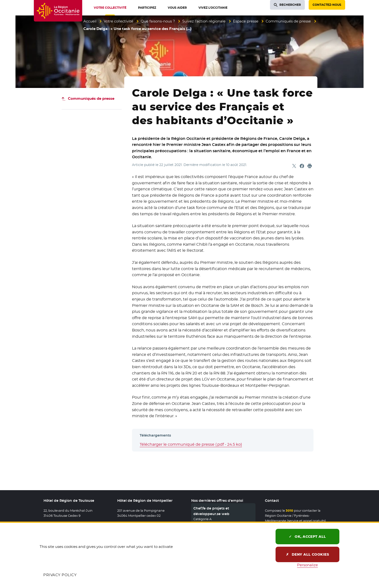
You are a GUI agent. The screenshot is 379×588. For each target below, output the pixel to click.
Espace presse (246, 21)
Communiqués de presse (288, 21)
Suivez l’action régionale (204, 21)
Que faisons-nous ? (158, 21)
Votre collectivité (118, 21)
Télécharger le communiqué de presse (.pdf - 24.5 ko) (191, 444)
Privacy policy (60, 575)
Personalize (307, 565)
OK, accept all (307, 537)
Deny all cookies (308, 554)
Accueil (90, 21)
